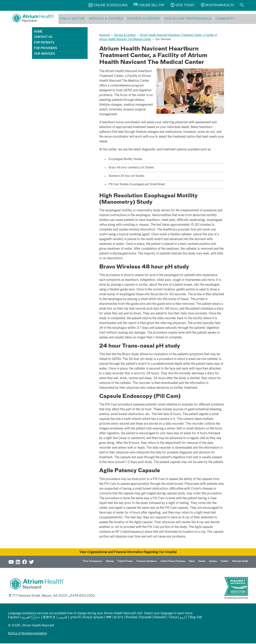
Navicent (104, 36)
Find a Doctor (71, 19)
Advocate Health (240, 562)
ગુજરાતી (75, 618)
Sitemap (110, 562)
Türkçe (173, 618)
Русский (145, 618)
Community (219, 19)
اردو (183, 618)
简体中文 (49, 618)
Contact (224, 562)
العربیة (26, 618)
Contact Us (43, 38)
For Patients (44, 44)
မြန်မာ (36, 618)
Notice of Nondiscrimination (27, 634)
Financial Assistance (146, 562)
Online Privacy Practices (173, 562)
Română (131, 618)
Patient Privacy (125, 562)
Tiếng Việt (195, 618)
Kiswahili (160, 618)
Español (13, 618)
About (192, 562)
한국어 (118, 618)
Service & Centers (125, 36)
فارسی (63, 618)
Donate (202, 562)
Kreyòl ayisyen (93, 618)
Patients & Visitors (140, 19)
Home (38, 32)
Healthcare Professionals (183, 19)
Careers (213, 562)
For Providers (45, 49)
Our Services (44, 55)
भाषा (108, 618)
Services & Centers (104, 19)
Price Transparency (92, 562)
